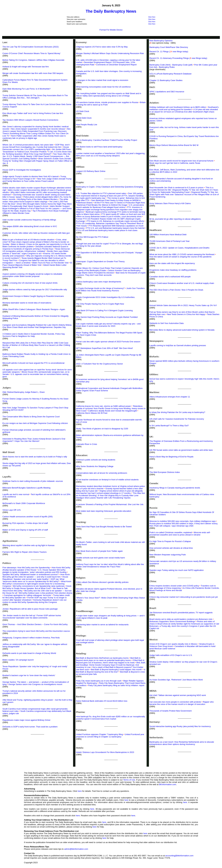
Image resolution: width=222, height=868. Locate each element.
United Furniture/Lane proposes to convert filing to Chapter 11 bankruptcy (110, 736)
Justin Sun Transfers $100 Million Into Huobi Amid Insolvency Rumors (110, 289)
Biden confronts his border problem (18, 247)
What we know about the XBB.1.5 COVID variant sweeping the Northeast (182, 254)
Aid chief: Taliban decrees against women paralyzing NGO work (178, 695)
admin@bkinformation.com (76, 849)
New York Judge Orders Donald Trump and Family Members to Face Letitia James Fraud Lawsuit (37, 180)
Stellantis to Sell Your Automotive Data (167, 323)
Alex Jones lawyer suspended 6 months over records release (38, 129)
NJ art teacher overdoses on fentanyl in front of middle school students (107, 480)
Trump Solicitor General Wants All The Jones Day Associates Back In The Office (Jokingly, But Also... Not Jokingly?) (35, 97)
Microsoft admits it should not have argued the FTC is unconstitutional (33, 363)
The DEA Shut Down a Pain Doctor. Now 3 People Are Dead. (177, 290)
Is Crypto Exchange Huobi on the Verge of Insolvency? (100, 288)
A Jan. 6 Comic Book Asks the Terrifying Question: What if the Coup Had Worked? (37, 153)
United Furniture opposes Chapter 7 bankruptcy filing (99, 734)
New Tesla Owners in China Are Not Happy (186, 314)
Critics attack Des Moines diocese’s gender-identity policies (102, 582)
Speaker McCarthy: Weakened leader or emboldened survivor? (30, 574)
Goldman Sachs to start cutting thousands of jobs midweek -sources (33, 481)
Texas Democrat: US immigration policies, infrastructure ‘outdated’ (36, 250)
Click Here (152, 17)
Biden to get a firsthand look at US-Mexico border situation (28, 240)
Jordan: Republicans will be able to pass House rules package (30, 609)
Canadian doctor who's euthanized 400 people (170, 277)
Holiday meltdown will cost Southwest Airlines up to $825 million (178, 107)
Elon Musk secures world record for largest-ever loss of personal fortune (182, 161)
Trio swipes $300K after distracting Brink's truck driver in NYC (30, 226)
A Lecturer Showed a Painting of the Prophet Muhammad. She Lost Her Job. (110, 504)
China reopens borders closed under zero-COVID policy (174, 586)
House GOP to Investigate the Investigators (22, 170)
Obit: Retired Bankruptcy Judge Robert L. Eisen (24, 392)
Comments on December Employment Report (116, 65)
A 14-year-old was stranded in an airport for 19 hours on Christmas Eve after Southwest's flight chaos (184, 111)
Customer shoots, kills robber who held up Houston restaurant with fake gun (36, 233)
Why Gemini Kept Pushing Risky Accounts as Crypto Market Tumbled (107, 317)
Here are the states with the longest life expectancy (172, 263)
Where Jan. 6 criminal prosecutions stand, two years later (28, 145)
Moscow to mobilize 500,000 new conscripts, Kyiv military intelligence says (183, 521)
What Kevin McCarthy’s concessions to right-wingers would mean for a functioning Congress (37, 584)
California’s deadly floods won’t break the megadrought (113, 411)
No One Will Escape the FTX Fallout (92, 237)
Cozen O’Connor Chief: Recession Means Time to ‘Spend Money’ (32, 53)
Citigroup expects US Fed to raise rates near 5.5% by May (102, 47)
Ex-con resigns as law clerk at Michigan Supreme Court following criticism (35, 423)
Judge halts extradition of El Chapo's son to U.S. (171, 655)
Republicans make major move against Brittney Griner (26, 720)
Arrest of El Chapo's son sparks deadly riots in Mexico (173, 644)
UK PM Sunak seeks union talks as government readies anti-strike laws (181, 450)
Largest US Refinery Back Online (91, 171)
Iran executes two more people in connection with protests (175, 702)
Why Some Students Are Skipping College (95, 466)
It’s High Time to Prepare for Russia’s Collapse (170, 541)
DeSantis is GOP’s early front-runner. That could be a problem (30, 727)
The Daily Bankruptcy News (111, 11)
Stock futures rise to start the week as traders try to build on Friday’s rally (35, 457)
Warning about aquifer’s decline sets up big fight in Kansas (28, 545)
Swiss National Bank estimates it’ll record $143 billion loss (102, 701)
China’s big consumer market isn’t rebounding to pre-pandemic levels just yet (184, 597)
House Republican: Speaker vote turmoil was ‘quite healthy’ (35, 578)
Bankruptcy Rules (167, 67)
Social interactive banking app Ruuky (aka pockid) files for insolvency (180, 726)
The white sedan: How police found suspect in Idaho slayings (35, 200)
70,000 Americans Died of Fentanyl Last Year (170, 241)
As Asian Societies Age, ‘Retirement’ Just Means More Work (176, 680)
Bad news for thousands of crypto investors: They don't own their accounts (111, 274)
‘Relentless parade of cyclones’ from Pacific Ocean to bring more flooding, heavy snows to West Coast (111, 408)
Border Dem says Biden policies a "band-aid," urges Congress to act (35, 252)
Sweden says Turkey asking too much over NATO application (177, 570)
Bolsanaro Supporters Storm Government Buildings (172, 621)
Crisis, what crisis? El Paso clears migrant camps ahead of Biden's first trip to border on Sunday (36, 242)
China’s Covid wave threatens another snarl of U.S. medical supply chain (182, 283)
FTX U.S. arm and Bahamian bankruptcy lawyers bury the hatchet (116, 228)
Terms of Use (129, 780)
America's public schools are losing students (96, 460)
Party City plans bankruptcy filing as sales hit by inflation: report (116, 685)
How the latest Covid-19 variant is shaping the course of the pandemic (181, 257)
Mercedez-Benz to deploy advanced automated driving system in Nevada (182, 330)
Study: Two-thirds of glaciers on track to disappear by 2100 (102, 429)
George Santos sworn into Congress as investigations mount (35, 684)
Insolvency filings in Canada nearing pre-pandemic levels (175, 488)
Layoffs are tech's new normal (16, 494)
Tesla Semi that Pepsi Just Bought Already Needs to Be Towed (104, 527)
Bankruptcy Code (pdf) (182, 65)
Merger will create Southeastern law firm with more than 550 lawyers (33, 73)
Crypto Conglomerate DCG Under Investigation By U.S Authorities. (106, 297)
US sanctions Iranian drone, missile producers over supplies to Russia (107, 102)
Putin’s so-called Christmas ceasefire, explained (171, 532)
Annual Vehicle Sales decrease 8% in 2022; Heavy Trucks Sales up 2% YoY (183, 305)
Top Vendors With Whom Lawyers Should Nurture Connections (30, 120)
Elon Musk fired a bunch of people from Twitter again (99, 551)
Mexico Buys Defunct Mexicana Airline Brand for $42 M (174, 145)
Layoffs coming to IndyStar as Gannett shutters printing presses (178, 345)
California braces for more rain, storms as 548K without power (103, 406)
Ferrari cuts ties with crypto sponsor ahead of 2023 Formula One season (108, 342)
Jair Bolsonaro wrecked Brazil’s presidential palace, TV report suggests (181, 613)
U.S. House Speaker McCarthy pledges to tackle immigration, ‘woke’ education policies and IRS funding (34, 571)
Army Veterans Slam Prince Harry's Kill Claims (170, 203)
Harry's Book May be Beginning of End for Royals (172, 457)
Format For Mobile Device (111, 30)
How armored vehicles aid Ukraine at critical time (171, 548)
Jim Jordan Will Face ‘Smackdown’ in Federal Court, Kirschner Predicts (36, 150)
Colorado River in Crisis (87, 444)
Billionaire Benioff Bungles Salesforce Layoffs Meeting (26, 488)
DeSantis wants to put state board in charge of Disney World (29, 653)
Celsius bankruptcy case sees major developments (99, 282)
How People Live (87, 125)
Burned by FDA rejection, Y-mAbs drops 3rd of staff (25, 523)
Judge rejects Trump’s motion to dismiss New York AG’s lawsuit (31, 176)
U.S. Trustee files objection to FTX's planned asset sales (101, 193)
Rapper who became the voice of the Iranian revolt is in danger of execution (182, 703)
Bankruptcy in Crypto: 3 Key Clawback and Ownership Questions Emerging (109, 187)
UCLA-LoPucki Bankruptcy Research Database (171, 74)
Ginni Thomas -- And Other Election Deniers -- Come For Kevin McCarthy (35, 624)
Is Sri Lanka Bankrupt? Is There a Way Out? (169, 426)
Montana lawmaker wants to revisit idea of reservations (27, 303)
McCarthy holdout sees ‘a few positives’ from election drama (45, 593)
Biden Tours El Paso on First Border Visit (50, 263)
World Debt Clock (84, 118)
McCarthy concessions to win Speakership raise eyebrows (39, 586)
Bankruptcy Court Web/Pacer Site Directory (169, 47)
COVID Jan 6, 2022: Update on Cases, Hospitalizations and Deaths (180, 248)
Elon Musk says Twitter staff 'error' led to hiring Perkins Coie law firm (33, 113)
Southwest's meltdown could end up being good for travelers (184, 108)
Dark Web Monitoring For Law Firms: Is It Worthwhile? (27, 89)
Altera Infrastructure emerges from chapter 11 (170, 397)
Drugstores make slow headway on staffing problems (173, 270)
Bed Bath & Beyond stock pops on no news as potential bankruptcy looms (108, 659)
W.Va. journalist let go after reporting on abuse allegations (175, 219)
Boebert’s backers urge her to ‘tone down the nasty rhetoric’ (29, 675)
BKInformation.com (168, 784)
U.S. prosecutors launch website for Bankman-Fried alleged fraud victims (110, 206)
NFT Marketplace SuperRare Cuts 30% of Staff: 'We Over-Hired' (104, 348)
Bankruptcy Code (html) (160, 65)
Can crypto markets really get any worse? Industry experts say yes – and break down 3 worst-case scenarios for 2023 (108, 325)
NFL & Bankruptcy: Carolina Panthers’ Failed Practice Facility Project (107, 140)
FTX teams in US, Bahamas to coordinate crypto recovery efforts (115, 221)
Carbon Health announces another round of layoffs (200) (28, 517)
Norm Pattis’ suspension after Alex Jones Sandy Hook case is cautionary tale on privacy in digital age (34, 137)
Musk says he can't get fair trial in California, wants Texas (175, 163)
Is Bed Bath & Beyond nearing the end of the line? (111, 671)
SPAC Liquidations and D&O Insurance (167, 92)
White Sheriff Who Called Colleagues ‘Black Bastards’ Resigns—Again (34, 309)
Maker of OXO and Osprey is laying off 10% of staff (25, 530)
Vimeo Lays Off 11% (12, 510)
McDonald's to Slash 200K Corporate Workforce (24, 503)
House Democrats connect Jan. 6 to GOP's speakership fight (36, 148)
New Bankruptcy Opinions (161, 41)
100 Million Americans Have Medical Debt (168, 235)
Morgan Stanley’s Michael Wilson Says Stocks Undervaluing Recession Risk (110, 53)
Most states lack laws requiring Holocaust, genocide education (104, 511)
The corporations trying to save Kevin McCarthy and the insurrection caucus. (36, 631)
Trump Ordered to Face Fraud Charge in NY (34, 178)
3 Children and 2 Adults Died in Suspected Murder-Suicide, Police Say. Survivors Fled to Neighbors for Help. (34, 335)
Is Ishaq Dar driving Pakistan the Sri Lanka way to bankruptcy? (177, 412)
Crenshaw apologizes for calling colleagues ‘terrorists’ (28, 595)
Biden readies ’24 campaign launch (18, 660)
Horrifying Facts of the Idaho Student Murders (37, 199)
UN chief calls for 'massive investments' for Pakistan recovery (177, 419)
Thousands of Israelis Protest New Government (171, 711)
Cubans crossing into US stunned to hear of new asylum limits (30, 283)
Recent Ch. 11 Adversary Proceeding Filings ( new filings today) (178, 58)
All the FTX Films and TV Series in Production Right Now (120, 203)
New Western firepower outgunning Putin (168, 555)
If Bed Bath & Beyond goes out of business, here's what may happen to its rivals (110, 661)
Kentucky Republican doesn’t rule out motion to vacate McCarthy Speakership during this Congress (34, 601)
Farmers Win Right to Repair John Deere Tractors (25, 552)
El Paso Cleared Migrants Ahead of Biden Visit (37, 264)
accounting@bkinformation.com (179, 856)
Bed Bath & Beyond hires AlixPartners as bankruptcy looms (102, 658)
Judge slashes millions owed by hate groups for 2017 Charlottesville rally (35, 290)
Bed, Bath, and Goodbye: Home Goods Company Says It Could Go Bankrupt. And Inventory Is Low (111, 665)
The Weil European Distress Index (165, 472)
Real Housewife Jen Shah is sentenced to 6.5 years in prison (177, 188)
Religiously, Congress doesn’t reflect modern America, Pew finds (31, 638)
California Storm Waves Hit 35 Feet (92, 413)
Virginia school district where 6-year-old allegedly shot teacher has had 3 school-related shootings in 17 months (109, 492)
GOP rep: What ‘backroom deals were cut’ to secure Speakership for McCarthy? (33, 580)
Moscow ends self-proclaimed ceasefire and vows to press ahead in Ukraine (180, 534)
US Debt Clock (83, 111)
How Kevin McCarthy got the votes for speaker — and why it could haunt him (36, 576)
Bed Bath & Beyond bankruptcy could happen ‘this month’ (116, 670)
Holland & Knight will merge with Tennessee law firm (26, 67)
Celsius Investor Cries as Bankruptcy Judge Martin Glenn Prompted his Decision (108, 272)
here (80, 791)
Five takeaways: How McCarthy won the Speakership (26, 568)
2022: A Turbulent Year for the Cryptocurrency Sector (99, 364)
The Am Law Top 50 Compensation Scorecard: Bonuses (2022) (31, 47)
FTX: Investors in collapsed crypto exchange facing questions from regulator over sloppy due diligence (109, 210)
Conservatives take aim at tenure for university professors (102, 473)
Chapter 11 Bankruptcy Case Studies (166, 80)
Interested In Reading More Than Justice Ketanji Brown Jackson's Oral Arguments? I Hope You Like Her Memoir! (34, 440)
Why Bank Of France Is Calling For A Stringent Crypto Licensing (104, 310)
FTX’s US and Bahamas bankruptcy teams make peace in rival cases (107, 230)
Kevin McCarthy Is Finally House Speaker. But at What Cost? (37, 587)
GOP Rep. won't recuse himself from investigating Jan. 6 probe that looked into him (36, 146)
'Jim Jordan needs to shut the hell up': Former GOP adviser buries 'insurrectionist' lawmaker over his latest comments (32, 617)
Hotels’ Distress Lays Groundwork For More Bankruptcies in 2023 (105, 752)
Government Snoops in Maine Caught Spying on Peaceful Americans (33, 296)
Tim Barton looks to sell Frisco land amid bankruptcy (99, 147)
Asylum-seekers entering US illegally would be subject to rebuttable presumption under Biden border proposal (32, 275)
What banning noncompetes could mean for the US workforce (103, 87)
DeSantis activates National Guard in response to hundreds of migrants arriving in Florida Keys (35, 248)
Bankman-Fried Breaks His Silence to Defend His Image (102, 205)
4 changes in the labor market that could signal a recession (102, 80)
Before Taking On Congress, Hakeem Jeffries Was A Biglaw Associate (33, 60)
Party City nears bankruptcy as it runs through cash (99, 681)
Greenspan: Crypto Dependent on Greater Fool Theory (100, 261)
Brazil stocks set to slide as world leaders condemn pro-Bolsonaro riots (181, 619)
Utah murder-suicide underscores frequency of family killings (29, 220)
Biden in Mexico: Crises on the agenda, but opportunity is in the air (41, 244)
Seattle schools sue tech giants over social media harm (100, 558)
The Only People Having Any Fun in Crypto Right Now (100, 304)
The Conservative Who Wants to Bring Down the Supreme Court (31, 417)
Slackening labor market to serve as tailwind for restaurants (102, 625)
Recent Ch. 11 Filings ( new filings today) (169, 52)
